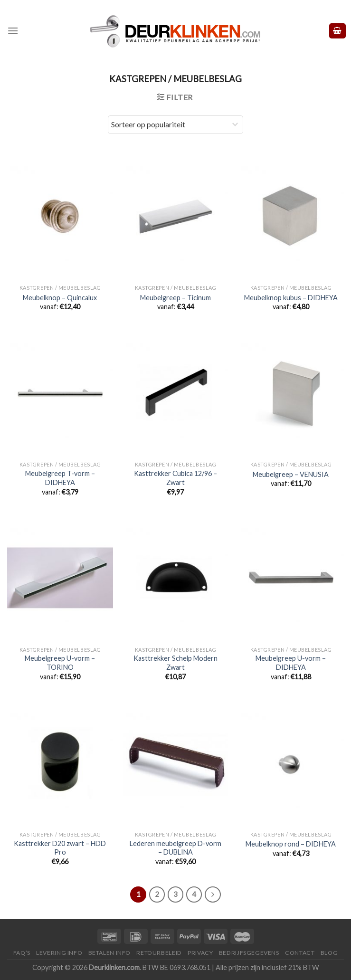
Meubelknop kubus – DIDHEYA (291, 298)
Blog (329, 953)
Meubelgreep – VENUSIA (291, 474)
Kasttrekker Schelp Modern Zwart (175, 663)
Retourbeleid (159, 953)
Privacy (200, 953)
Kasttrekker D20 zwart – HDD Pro (60, 848)
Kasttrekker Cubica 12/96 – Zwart (175, 478)
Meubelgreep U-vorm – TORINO (60, 663)
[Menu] (13, 31)
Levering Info (59, 953)
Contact (300, 953)
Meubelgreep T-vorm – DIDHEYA (60, 478)
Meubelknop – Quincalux (60, 298)
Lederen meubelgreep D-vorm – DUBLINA (175, 848)
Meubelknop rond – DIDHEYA (291, 844)
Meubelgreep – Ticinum (175, 298)
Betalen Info (109, 953)
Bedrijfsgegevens (249, 953)
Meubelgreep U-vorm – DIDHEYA (291, 663)
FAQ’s (22, 953)
